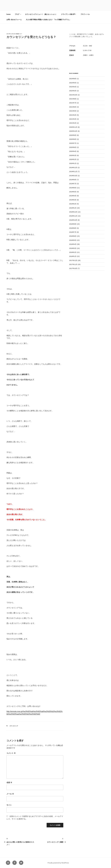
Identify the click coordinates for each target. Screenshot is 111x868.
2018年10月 (73, 220)
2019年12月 (73, 168)
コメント (11, 753)
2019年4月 (73, 196)
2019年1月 (73, 208)
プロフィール (85, 14)
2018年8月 (73, 228)
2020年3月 (73, 155)
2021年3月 (73, 119)
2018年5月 (73, 240)
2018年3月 (73, 248)
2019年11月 (73, 172)
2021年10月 (73, 95)
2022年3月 (73, 91)
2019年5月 (73, 192)
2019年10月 (73, 176)
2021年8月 (73, 99)
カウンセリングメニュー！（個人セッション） (41, 14)
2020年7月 (73, 143)
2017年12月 (73, 260)
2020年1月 (73, 163)
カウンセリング (14, 726)
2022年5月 (73, 83)
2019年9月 (73, 180)
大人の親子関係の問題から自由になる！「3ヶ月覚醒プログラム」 (48, 20)
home (9, 14)
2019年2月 (73, 204)
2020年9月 (73, 135)
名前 (9, 783)
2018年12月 (73, 212)
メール (10, 794)
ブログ (18, 14)
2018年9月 (73, 224)
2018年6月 (73, 236)
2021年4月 (73, 115)
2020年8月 (73, 139)
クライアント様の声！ (69, 14)
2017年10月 (73, 268)
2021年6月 (73, 107)
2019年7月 (73, 184)
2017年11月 (73, 264)
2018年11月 (73, 216)
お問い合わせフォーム (14, 20)
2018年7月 (73, 232)
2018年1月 (73, 256)
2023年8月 (73, 79)
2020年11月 (73, 127)
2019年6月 (73, 188)
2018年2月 (73, 252)
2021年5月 (73, 111)
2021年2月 (73, 123)
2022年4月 (73, 87)
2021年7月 (73, 103)
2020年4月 (73, 151)
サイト (9, 805)
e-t (21, 34)
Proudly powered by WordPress (58, 863)
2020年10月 (73, 131)
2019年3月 (73, 200)
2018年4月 (73, 244)
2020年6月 (73, 147)
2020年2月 (73, 159)
